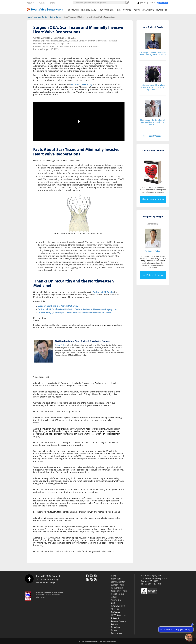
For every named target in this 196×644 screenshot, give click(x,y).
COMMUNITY (73, 10)
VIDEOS (137, 10)
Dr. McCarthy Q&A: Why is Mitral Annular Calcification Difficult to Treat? (72, 312)
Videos (114, 596)
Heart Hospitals (118, 593)
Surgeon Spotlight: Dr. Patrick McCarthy (57, 306)
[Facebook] (163, 3)
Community (116, 578)
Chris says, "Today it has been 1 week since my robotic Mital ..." (153, 54)
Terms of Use (117, 633)
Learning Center (41, 17)
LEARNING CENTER (89, 10)
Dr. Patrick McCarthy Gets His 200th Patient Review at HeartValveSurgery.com (75, 309)
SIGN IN (152, 3)
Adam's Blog (116, 599)
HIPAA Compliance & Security (119, 616)
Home (29, 17)
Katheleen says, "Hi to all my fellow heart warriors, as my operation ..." (153, 87)
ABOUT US (31, 3)
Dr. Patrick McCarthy (81, 84)
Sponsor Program (118, 621)
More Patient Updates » (153, 136)
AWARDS (42, 3)
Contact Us (116, 611)
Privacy (114, 630)
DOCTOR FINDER (107, 10)
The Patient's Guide (153, 199)
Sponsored (151, 224)
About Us (115, 608)
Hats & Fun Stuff (118, 605)
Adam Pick (60, 344)
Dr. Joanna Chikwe (153, 251)
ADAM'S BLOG (148, 10)
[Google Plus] (87, 580)
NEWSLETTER (162, 10)
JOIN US (142, 3)
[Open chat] (189, 637)
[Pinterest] (95, 580)
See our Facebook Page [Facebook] (46, 582)
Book (113, 602)
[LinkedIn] (91, 580)
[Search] (127, 3)
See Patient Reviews (153, 275)
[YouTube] (95, 576)
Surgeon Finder (118, 584)
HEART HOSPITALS (124, 10)
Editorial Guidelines (116, 625)
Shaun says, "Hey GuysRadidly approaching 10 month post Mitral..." (153, 122)
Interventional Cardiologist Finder (119, 589)
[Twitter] (91, 576)
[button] (79, 121)
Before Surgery (56, 17)
